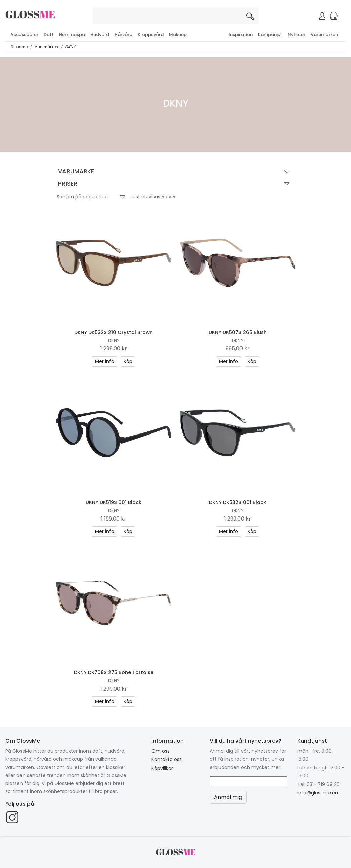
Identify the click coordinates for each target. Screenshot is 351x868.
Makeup (178, 34)
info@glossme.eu (318, 793)
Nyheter (296, 34)
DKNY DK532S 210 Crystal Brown (114, 332)
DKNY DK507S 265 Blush (238, 332)
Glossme (19, 47)
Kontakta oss (167, 759)
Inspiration (241, 34)
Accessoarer (24, 34)
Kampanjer (270, 34)
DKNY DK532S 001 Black (237, 502)
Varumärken (324, 34)
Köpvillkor (162, 768)
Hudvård (100, 34)
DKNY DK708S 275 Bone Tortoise (114, 672)
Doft (49, 34)
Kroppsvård (151, 34)
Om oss (161, 751)
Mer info (105, 361)
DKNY (70, 47)
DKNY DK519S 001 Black (114, 502)
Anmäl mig (228, 797)
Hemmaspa (72, 34)
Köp (128, 361)
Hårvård (123, 34)
